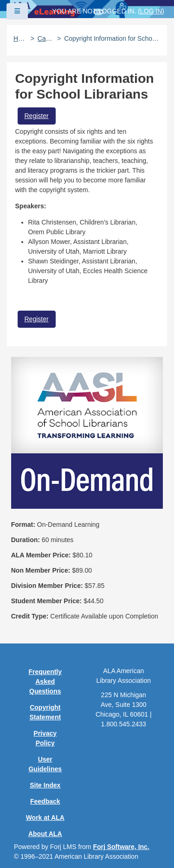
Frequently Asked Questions (45, 681)
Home (20, 38)
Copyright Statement (45, 712)
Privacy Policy (45, 738)
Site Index (45, 785)
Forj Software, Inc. (121, 847)
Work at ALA (45, 818)
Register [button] (37, 116)
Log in (151, 11)
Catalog (46, 38)
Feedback (45, 801)
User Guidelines (45, 764)
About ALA (45, 834)
